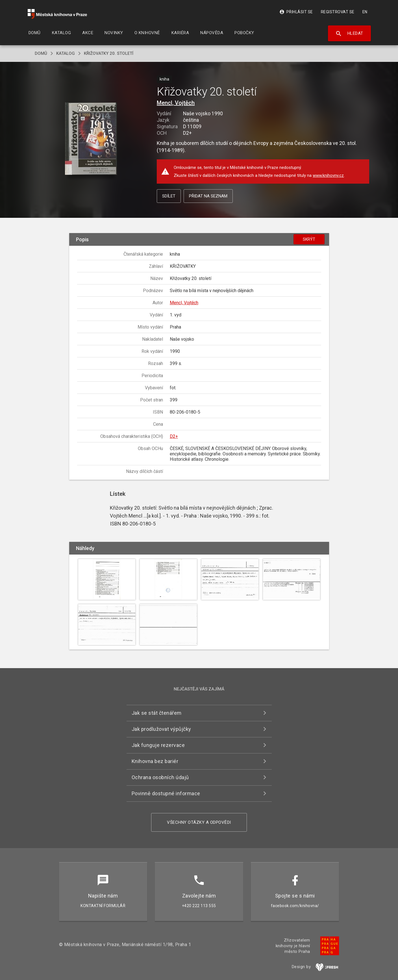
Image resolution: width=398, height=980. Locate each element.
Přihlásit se (296, 12)
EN (365, 12)
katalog (66, 53)
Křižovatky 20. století (109, 53)
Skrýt (309, 239)
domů (41, 53)
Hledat (349, 34)
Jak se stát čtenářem (157, 713)
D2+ (174, 436)
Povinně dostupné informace (166, 793)
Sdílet (169, 196)
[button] (91, 139)
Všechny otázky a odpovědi (199, 822)
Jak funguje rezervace (158, 745)
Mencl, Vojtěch (176, 103)
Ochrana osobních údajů (160, 777)
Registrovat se (338, 12)
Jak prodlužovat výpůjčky (161, 729)
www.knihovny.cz (328, 175)
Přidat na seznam (208, 196)
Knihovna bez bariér (155, 761)
